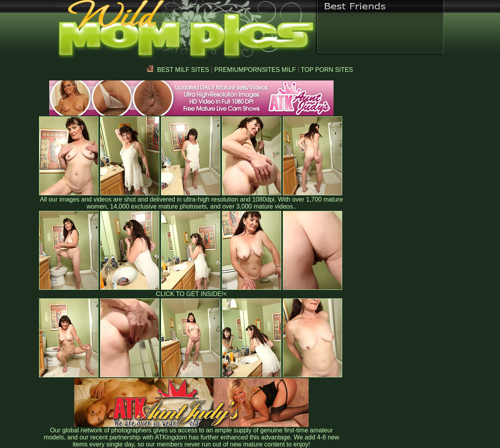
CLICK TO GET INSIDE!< (191, 294)
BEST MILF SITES (178, 70)
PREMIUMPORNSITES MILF (255, 70)
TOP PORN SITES (327, 70)
